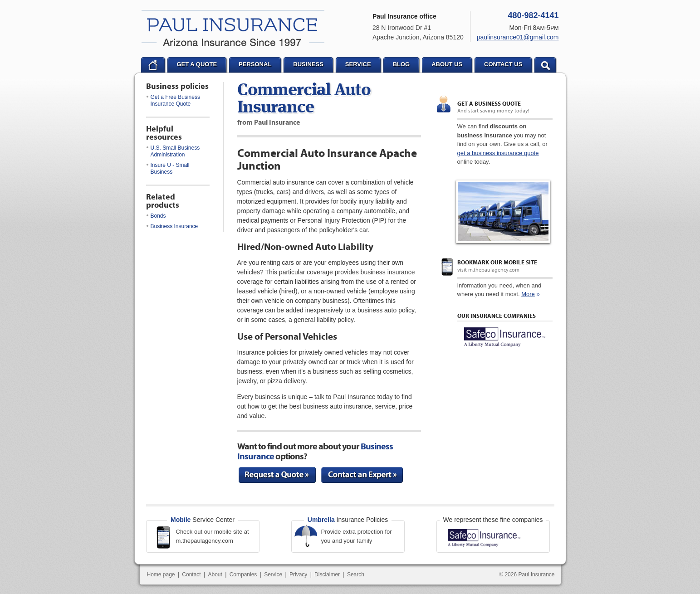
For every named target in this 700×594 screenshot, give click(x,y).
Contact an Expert (363, 475)
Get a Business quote (489, 103)
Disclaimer (327, 575)
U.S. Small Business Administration (173, 151)
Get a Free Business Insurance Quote (173, 100)
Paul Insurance (233, 28)
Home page (161, 575)
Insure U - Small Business (168, 168)
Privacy (298, 575)
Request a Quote (279, 475)
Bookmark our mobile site (497, 262)
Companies (243, 575)
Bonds (156, 216)
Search (356, 575)
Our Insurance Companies (497, 316)
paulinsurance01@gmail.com (518, 37)
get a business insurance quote (498, 153)
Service (273, 575)
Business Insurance (172, 226)
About (215, 575)
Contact (191, 575)
